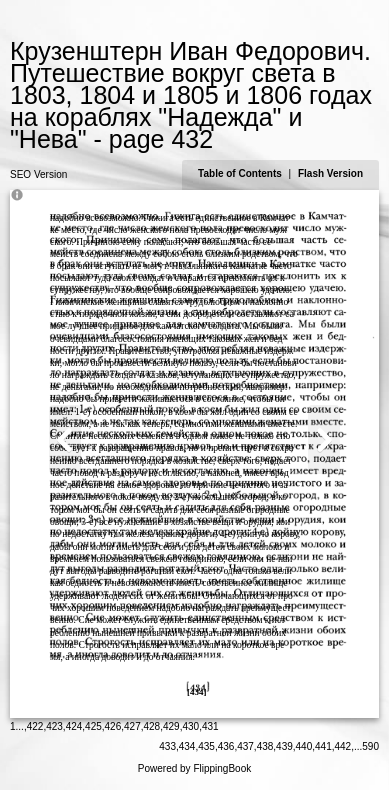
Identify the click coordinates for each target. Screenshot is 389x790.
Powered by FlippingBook (194, 768)
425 (93, 726)
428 (152, 726)
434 (187, 746)
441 (323, 746)
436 (226, 746)
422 (35, 726)
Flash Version (330, 173)
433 (167, 746)
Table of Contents (241, 173)
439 (284, 746)
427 (132, 726)
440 (304, 746)
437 (245, 746)
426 (113, 726)
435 (206, 746)
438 (265, 746)
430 (190, 726)
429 (171, 726)
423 (54, 726)
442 (343, 746)
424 (74, 726)
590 (370, 746)
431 (210, 726)
